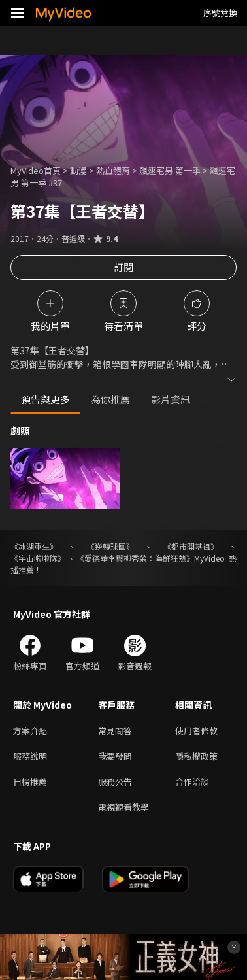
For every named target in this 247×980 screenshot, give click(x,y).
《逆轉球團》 (110, 546)
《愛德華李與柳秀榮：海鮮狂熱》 (135, 558)
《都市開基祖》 (191, 546)
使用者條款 (196, 731)
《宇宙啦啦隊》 (38, 558)
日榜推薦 (30, 782)
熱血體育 (113, 170)
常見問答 (115, 731)
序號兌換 (220, 13)
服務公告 (115, 782)
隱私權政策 (196, 756)
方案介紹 (30, 731)
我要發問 (115, 756)
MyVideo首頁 (36, 170)
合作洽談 (192, 782)
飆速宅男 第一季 (170, 170)
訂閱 (124, 267)
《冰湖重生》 (34, 546)
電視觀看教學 (124, 807)
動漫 (78, 170)
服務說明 (30, 756)
